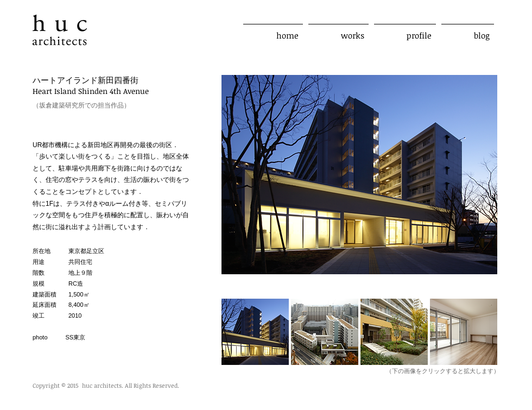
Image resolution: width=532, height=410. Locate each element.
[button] (255, 332)
